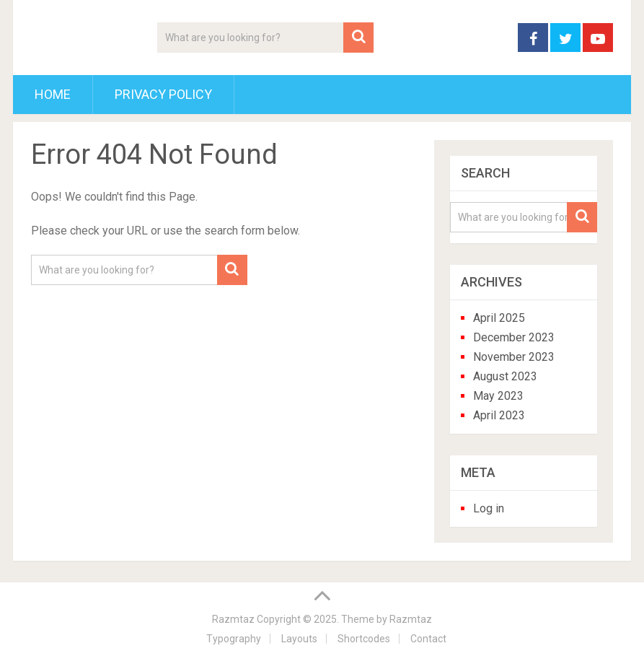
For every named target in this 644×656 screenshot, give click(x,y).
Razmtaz (233, 619)
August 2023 (505, 376)
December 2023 (514, 337)
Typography (234, 639)
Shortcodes (364, 639)
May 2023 (498, 396)
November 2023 (514, 357)
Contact (428, 639)
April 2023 (499, 415)
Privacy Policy (163, 94)
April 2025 (499, 318)
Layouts (299, 639)
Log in (489, 508)
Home (53, 94)
